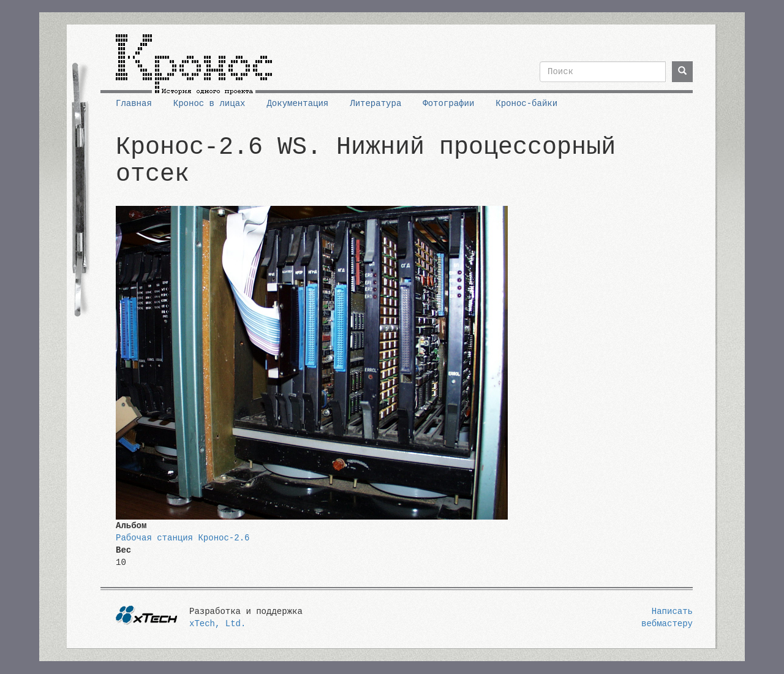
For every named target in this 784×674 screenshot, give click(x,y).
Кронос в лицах (209, 104)
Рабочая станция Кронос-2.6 (183, 538)
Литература (375, 104)
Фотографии (448, 104)
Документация (297, 104)
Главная (134, 104)
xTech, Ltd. (217, 624)
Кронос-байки (526, 104)
